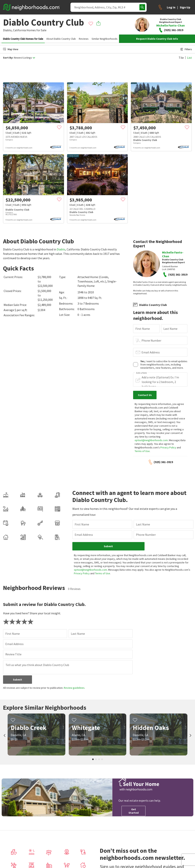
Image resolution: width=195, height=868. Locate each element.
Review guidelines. (74, 688)
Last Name (170, 329)
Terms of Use (142, 451)
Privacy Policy (168, 447)
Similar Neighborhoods (105, 39)
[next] (60, 103)
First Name (143, 329)
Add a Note (141, 373)
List (189, 58)
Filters (186, 49)
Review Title (13, 654)
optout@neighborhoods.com (151, 440)
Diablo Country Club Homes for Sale (23, 39)
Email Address (151, 352)
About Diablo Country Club (61, 39)
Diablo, (8, 30)
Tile (181, 58)
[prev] (7, 103)
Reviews (84, 39)
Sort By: (8, 58)
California (19, 30)
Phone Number (151, 340)
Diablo (61, 249)
